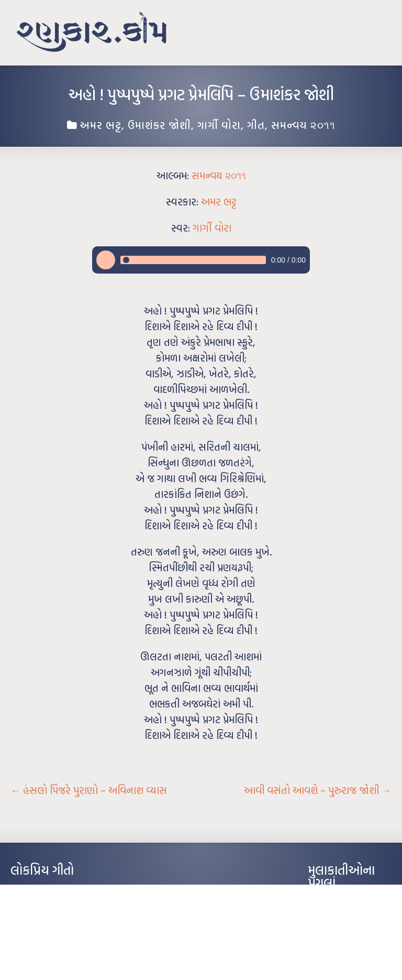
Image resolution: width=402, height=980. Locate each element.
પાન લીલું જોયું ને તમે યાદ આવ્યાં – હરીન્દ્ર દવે (66, 922)
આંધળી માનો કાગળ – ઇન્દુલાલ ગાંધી (55, 890)
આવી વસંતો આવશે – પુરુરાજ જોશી (318, 790)
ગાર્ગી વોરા (219, 125)
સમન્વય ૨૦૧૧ (303, 125)
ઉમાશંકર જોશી (159, 125)
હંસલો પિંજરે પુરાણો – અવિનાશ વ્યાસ (89, 790)
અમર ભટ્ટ (100, 125)
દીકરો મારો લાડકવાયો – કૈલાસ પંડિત (55, 938)
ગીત (256, 125)
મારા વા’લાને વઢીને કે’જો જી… (47, 906)
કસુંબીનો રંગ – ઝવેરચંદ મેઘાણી (48, 953)
